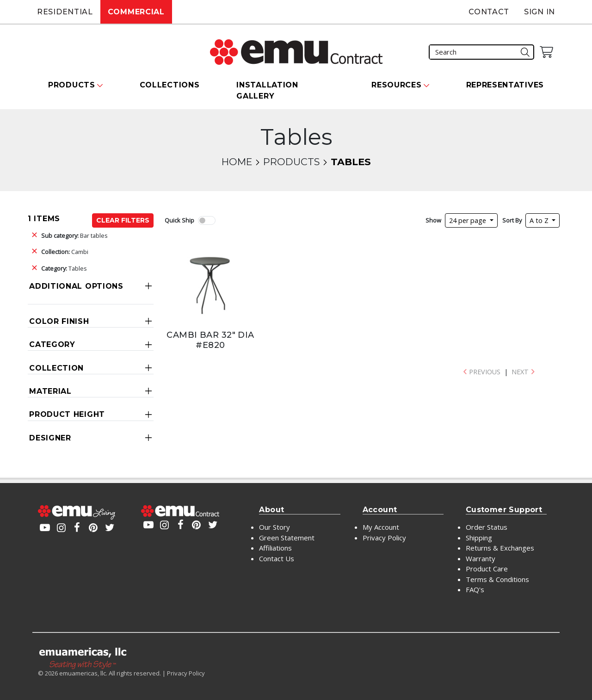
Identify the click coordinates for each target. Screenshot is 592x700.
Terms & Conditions (497, 579)
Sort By (512, 220)
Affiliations (275, 548)
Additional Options (76, 286)
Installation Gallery (267, 90)
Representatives (505, 85)
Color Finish (59, 321)
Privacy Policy (384, 538)
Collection (56, 368)
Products (291, 162)
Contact (489, 12)
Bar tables (74, 235)
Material (50, 391)
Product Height (67, 414)
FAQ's (475, 589)
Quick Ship (179, 220)
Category (52, 344)
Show (433, 220)
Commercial (136, 12)
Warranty (481, 558)
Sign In (540, 12)
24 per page (469, 220)
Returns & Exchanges (500, 548)
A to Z (540, 220)
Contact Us (277, 558)
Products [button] (72, 85)
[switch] (207, 220)
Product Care (487, 569)
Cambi (65, 252)
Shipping (479, 538)
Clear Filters (123, 220)
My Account (381, 527)
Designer (50, 438)
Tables (64, 268)
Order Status (487, 527)
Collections (170, 85)
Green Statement (287, 538)
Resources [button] (396, 85)
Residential (65, 12)
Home (237, 162)
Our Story (274, 527)
